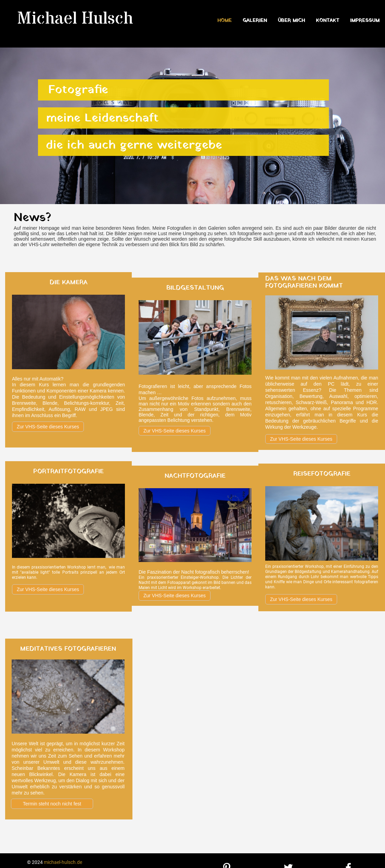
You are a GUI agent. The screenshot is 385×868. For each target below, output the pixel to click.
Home (224, 21)
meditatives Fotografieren (68, 649)
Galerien (255, 21)
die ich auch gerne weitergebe (134, 145)
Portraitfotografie (68, 472)
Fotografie (78, 90)
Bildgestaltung (195, 288)
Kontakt (328, 21)
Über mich (291, 21)
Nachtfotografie (195, 476)
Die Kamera (69, 283)
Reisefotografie (322, 474)
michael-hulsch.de (63, 862)
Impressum (365, 21)
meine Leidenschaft (102, 118)
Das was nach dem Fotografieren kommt (304, 282)
